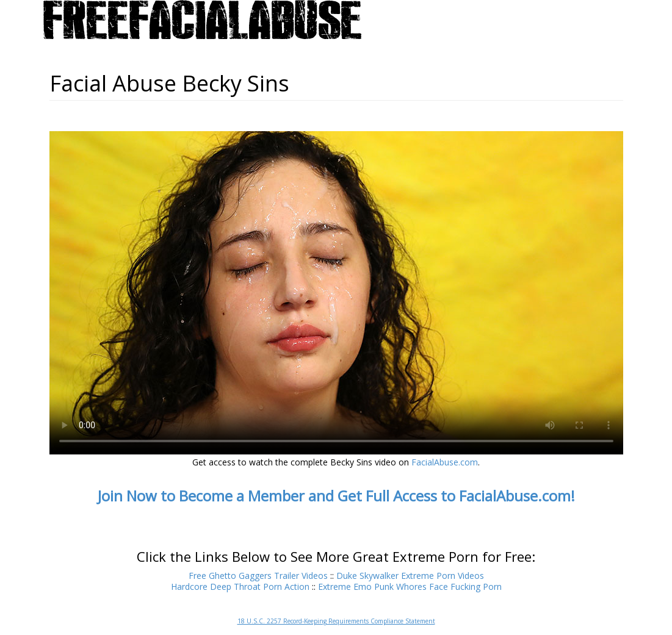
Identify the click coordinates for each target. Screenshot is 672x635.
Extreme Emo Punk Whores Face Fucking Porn (410, 587)
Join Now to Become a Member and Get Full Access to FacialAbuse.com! (336, 496)
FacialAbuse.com (445, 462)
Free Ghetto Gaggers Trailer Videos (258, 576)
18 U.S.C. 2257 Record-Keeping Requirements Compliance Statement (336, 621)
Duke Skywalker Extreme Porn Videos (410, 576)
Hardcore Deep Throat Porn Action (240, 587)
